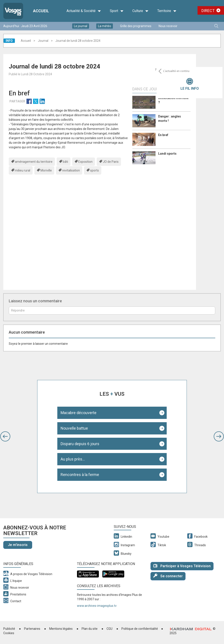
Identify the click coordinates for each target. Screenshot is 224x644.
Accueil (26, 41)
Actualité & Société (84, 11)
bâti (65, 162)
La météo (105, 26)
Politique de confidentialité (140, 629)
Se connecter (168, 576)
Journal (43, 41)
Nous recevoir (168, 26)
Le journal (81, 26)
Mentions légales (61, 629)
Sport (117, 11)
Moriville (46, 170)
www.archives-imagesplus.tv (97, 606)
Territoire (167, 11)
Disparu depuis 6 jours (80, 444)
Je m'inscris (18, 545)
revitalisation (71, 170)
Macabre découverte (79, 413)
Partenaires (32, 629)
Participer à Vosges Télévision (182, 566)
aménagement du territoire (34, 162)
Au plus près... (73, 459)
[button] (5, 436)
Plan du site (90, 629)
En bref (163, 135)
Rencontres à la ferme (80, 475)
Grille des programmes (136, 26)
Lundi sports (167, 154)
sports (94, 170)
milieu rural (23, 170)
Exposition (85, 162)
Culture (140, 11)
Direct (208, 11)
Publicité (9, 629)
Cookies (9, 633)
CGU (109, 629)
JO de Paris (111, 162)
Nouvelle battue (74, 428)
